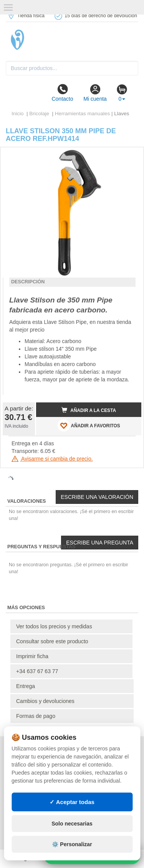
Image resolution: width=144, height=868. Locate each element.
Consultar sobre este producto (52, 641)
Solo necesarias (72, 824)
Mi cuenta (95, 93)
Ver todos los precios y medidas (54, 626)
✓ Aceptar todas (72, 802)
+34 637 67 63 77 (37, 671)
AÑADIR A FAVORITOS (89, 425)
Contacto (62, 93)
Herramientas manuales (82, 114)
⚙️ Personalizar (72, 844)
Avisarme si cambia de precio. (52, 459)
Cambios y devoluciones (45, 701)
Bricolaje (40, 114)
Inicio (18, 114)
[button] (129, 156)
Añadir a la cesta (89, 410)
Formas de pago (36, 716)
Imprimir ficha (32, 656)
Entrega (26, 686)
